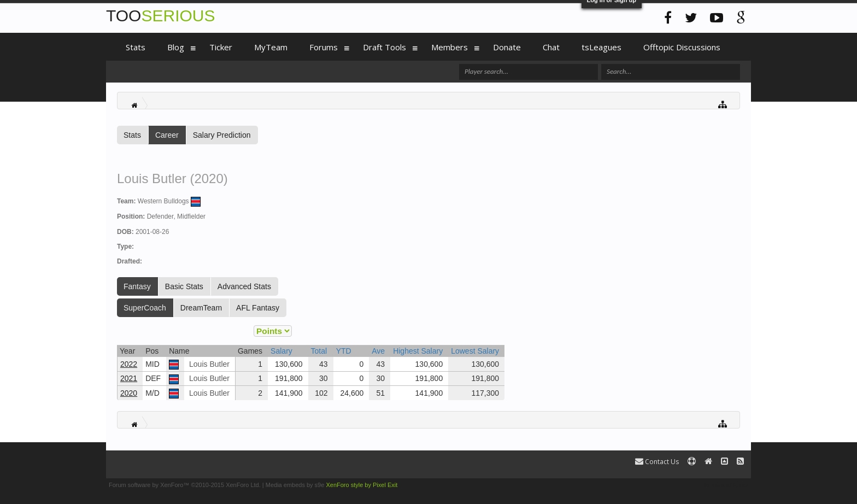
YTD (344, 351)
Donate (507, 47)
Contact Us (657, 462)
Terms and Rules (726, 485)
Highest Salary (418, 351)
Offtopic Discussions (682, 47)
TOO (160, 16)
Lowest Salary (475, 351)
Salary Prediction (222, 135)
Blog (176, 47)
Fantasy (137, 286)
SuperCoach (145, 308)
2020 (129, 393)
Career (167, 135)
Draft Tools (385, 47)
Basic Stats (184, 286)
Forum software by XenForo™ (185, 485)
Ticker (221, 47)
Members (450, 47)
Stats (132, 135)
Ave (378, 351)
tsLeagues (601, 47)
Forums (324, 47)
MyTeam (271, 47)
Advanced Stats (244, 286)
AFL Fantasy (258, 308)
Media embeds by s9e (295, 485)
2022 (129, 364)
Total (319, 351)
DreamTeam (201, 308)
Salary (281, 351)
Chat (551, 47)
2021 (129, 378)
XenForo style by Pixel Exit (362, 485)
